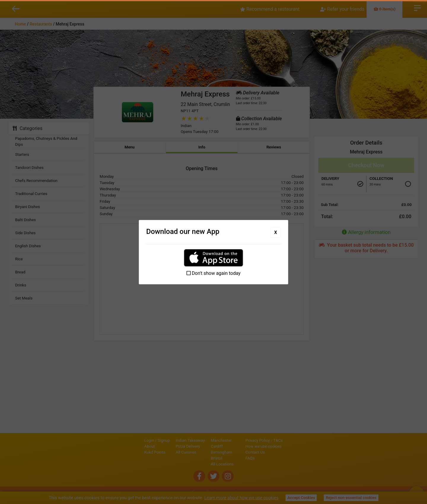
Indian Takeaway (170, 440)
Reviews (274, 147)
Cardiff (197, 446)
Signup (144, 440)
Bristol (196, 458)
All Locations (202, 464)
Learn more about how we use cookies (241, 498)
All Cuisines (166, 452)
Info (202, 147)
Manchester (201, 440)
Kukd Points (135, 452)
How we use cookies (284, 446)
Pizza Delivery (168, 446)
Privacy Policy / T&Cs (284, 440)
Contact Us (275, 452)
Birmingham (201, 452)
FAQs (270, 458)
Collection (381, 179)
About (130, 446)
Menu (130, 147)
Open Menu (417, 7)
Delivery (330, 179)
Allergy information (366, 232)
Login (129, 440)
